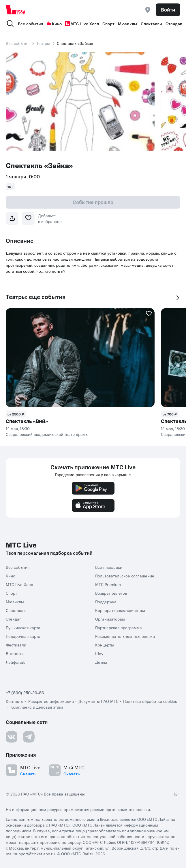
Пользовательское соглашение (125, 576)
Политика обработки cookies (150, 701)
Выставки (15, 653)
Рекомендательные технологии (125, 636)
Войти (168, 9)
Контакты (15, 701)
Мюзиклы (128, 24)
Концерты (105, 645)
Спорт (108, 24)
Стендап (174, 24)
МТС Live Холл (82, 24)
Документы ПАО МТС (98, 701)
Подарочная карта (23, 636)
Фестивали (16, 645)
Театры (43, 43)
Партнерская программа (119, 627)
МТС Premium (108, 584)
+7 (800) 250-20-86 (25, 693)
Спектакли (151, 24)
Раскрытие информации (51, 701)
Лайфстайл (16, 662)
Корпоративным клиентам (120, 610)
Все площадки (109, 567)
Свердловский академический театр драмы (47, 434)
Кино (54, 24)
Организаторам (110, 619)
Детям (101, 662)
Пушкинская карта (23, 627)
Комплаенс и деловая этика (37, 707)
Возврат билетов (111, 593)
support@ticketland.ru (34, 854)
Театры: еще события (36, 297)
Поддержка (106, 602)
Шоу (99, 653)
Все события (31, 24)
